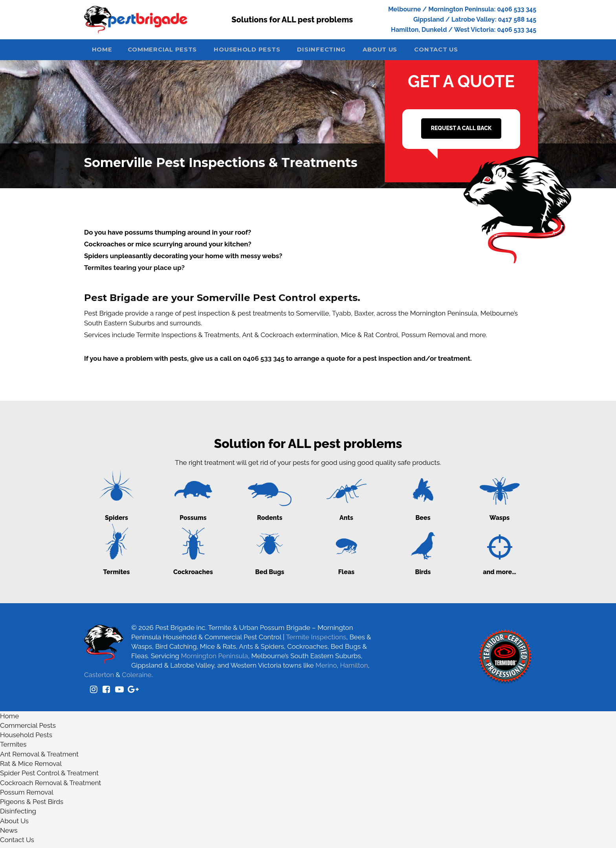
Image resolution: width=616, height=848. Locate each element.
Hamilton (354, 668)
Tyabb (341, 316)
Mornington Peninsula (214, 659)
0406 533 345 (264, 362)
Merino (326, 668)
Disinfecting (336, 52)
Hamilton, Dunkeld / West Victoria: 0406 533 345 (464, 30)
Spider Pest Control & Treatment (49, 776)
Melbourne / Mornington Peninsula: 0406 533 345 (462, 9)
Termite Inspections (316, 640)
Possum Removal (27, 795)
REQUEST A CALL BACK (461, 131)
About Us (398, 52)
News (9, 833)
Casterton (99, 678)
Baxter (364, 316)
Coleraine (137, 678)
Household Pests (258, 52)
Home (104, 52)
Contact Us (459, 52)
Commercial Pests (170, 52)
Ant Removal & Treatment (39, 757)
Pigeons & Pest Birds (32, 805)
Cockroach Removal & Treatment (50, 786)
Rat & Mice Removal (31, 767)
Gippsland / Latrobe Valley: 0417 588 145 (475, 19)
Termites (13, 748)
